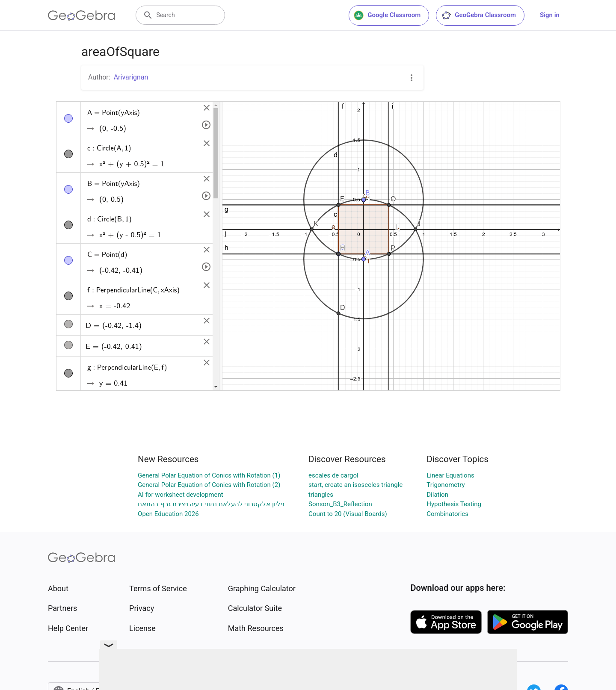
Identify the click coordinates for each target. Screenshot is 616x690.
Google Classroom (387, 15)
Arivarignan (131, 77)
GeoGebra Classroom (478, 15)
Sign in (550, 15)
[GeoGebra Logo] (81, 15)
